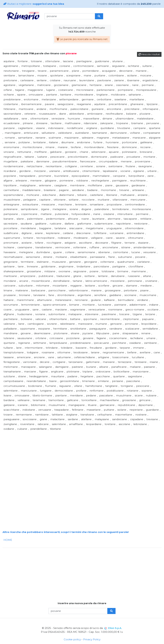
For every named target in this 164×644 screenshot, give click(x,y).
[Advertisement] (82, 455)
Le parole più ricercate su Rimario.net (82, 39)
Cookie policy (72, 639)
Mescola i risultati (149, 54)
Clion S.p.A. (115, 628)
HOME (8, 540)
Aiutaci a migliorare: (34, 4)
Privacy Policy (92, 639)
